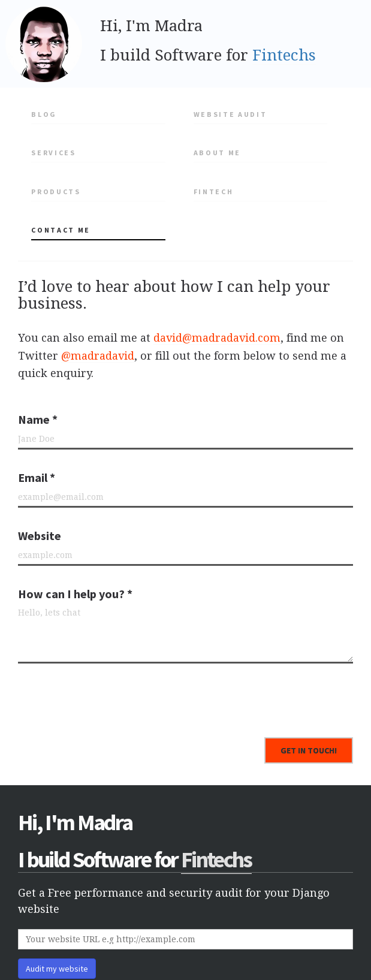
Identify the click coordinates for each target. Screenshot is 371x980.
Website (40, 536)
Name (38, 419)
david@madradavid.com (217, 338)
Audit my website (57, 969)
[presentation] (109, 696)
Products (56, 192)
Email (37, 477)
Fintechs (284, 55)
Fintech (214, 192)
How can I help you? (75, 594)
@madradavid (98, 356)
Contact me (61, 230)
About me (217, 153)
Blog (44, 114)
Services (53, 153)
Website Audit (230, 114)
